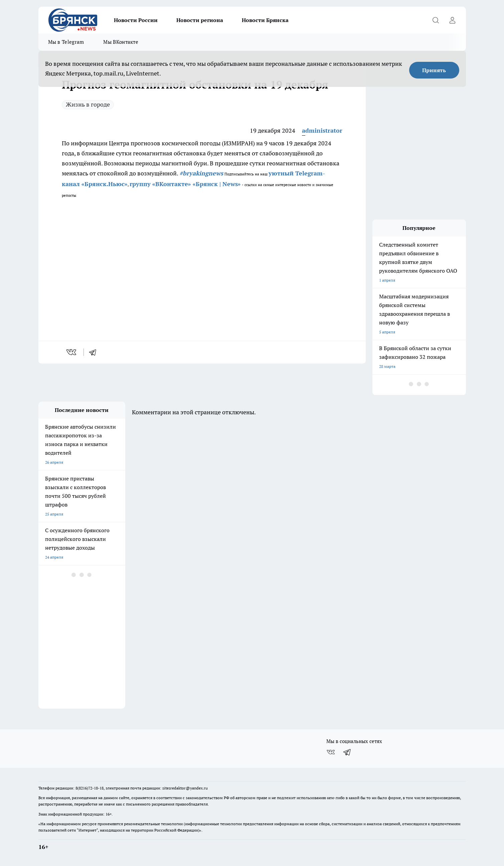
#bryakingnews (201, 173)
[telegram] (95, 352)
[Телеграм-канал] (347, 752)
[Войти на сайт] (453, 20)
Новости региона (200, 20)
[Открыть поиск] (436, 20)
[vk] (72, 352)
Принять (434, 70)
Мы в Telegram (66, 42)
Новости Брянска (265, 20)
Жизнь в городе (88, 104)
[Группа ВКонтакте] (331, 752)
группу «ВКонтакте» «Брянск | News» (185, 184)
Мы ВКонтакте (121, 42)
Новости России (136, 20)
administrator (322, 130)
